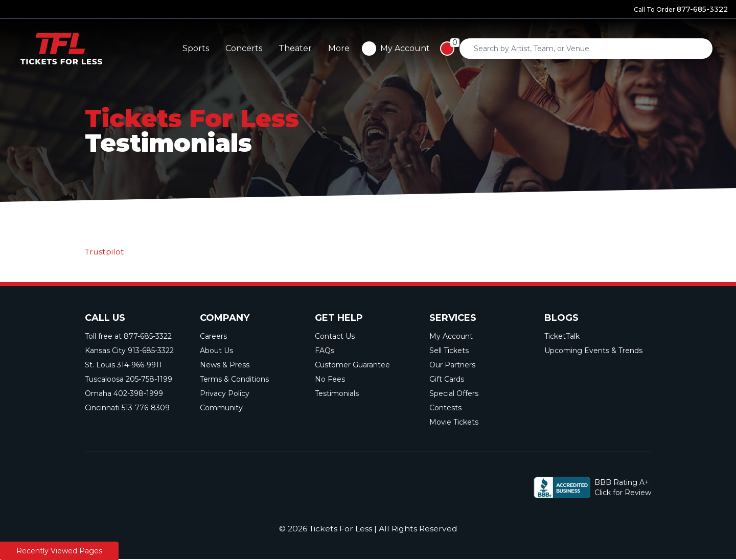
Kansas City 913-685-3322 (129, 351)
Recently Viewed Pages (59, 551)
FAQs (325, 351)
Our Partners (452, 365)
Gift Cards (447, 380)
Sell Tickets (449, 351)
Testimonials (337, 394)
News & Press (225, 365)
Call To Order (681, 9)
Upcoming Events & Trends (593, 351)
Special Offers (454, 394)
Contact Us (335, 337)
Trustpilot (105, 252)
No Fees (330, 380)
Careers (213, 337)
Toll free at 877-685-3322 (128, 337)
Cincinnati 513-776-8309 (127, 408)
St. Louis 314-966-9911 (123, 365)
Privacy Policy (225, 394)
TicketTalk (562, 337)
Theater (560, 48)
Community (221, 408)
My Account (451, 337)
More (604, 48)
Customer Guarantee (352, 365)
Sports (461, 48)
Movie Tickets (454, 423)
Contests (445, 408)
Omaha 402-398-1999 (124, 394)
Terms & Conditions (234, 380)
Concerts (509, 48)
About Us (216, 351)
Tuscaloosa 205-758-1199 (129, 380)
